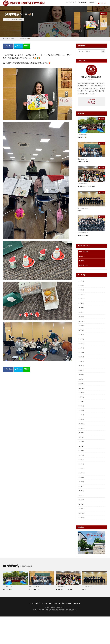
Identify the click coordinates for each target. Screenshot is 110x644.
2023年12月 (82, 352)
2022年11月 (82, 401)
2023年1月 (82, 392)
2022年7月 (82, 411)
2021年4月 (82, 470)
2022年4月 (82, 421)
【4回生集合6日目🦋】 (25, 39)
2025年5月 (82, 318)
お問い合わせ (91, 3)
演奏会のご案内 (85, 267)
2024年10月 (82, 332)
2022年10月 (82, 406)
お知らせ (102, 217)
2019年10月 (82, 544)
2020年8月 (82, 505)
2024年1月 (82, 347)
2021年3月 (82, 475)
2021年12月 (82, 441)
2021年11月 (82, 446)
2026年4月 (82, 288)
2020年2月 (82, 525)
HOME (7, 39)
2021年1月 (82, 485)
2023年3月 (82, 382)
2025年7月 (82, 313)
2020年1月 (82, 530)
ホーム (26, 630)
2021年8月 (82, 451)
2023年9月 (82, 357)
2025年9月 (82, 308)
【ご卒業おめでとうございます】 (89, 186)
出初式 (80, 211)
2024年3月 (82, 337)
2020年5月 (82, 510)
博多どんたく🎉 (83, 137)
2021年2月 (82, 480)
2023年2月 (82, 387)
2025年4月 (82, 323)
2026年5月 (82, 283)
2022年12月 (82, 396)
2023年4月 (82, 377)
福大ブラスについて (65, 3)
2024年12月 (82, 328)
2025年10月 (82, 303)
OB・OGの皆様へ (79, 3)
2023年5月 (82, 372)
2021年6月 (82, 461)
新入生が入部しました (85, 162)
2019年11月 (82, 539)
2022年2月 (82, 431)
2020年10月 (82, 495)
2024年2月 (82, 342)
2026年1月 (82, 293)
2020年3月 (82, 520)
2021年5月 (82, 465)
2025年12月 (82, 298)
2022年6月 (82, 416)
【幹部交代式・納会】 (85, 235)
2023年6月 (82, 367)
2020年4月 (82, 515)
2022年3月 (82, 426)
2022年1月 (82, 436)
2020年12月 (82, 490)
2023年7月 (82, 362)
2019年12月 (82, 534)
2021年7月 (82, 456)
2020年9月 (82, 500)
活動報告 (20, 19)
